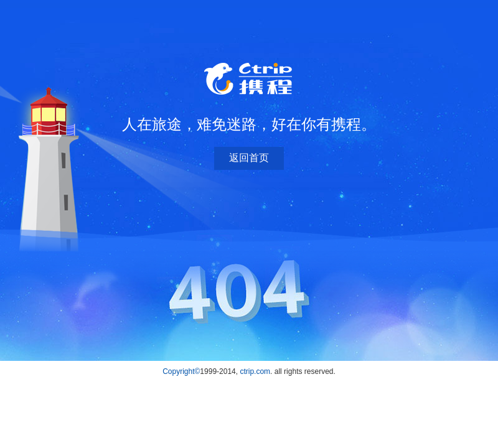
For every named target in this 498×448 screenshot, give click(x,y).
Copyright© (181, 371)
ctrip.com (255, 371)
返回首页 (249, 158)
